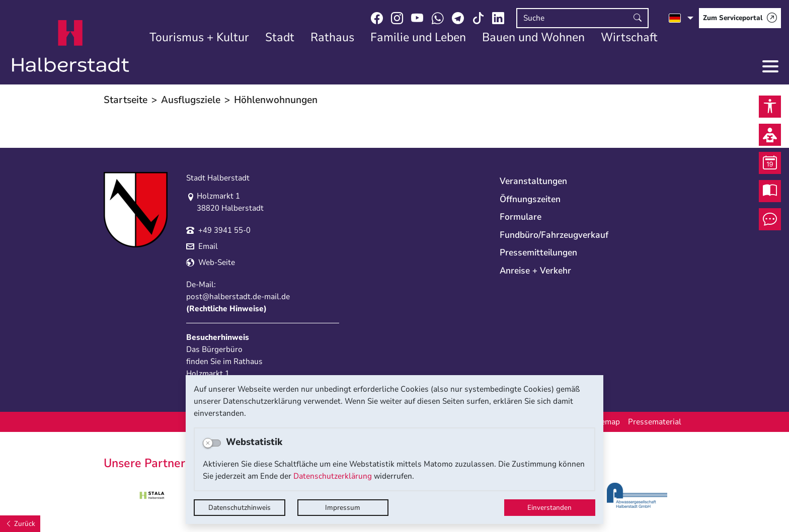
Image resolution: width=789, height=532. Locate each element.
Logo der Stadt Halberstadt (71, 46)
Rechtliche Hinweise (226, 309)
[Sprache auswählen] (681, 18)
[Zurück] (20, 524)
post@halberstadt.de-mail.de (238, 297)
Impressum (343, 508)
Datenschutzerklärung (333, 476)
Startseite (126, 100)
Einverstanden (549, 508)
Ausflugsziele (191, 100)
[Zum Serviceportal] (740, 18)
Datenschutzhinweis (240, 508)
